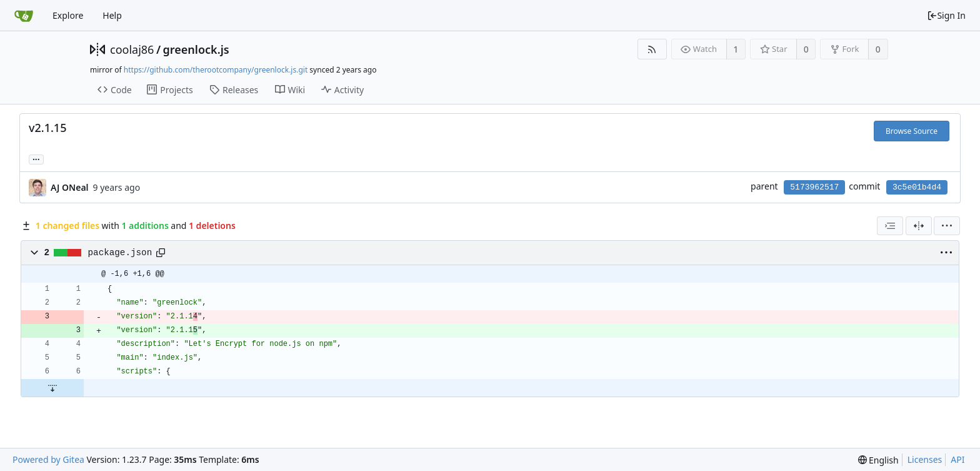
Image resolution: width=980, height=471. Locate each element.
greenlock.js (196, 49)
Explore (68, 15)
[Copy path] (161, 253)
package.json (120, 253)
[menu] (947, 226)
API (957, 459)
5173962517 (814, 187)
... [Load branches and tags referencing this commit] (36, 159)
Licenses (925, 459)
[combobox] (890, 226)
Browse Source (912, 131)
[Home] (24, 16)
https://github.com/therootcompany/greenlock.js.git (216, 70)
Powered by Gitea (48, 459)
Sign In (946, 15)
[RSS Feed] (652, 49)
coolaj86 (132, 49)
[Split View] (919, 226)
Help (112, 15)
